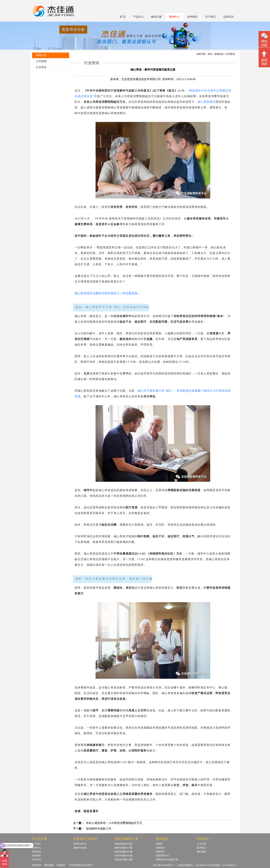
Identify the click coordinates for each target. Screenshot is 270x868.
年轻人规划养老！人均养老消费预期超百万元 (114, 823)
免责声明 (37, 865)
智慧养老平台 (80, 844)
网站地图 (201, 852)
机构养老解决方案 (123, 852)
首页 (210, 54)
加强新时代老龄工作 (99, 829)
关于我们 (210, 17)
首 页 (123, 17)
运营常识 (228, 17)
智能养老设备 (80, 848)
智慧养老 (160, 852)
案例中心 (174, 17)
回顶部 (264, 58)
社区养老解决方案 (123, 856)
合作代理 (37, 860)
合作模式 (192, 17)
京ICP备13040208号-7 (163, 865)
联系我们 (37, 852)
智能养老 (160, 848)
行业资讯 (41, 67)
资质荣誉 (37, 856)
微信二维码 (264, 40)
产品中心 (138, 17)
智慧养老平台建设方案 (167, 860)
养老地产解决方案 (123, 860)
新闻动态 (219, 54)
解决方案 (156, 17)
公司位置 (201, 844)
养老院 (159, 844)
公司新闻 (41, 61)
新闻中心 (37, 848)
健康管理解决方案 (123, 848)
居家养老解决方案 (123, 844)
